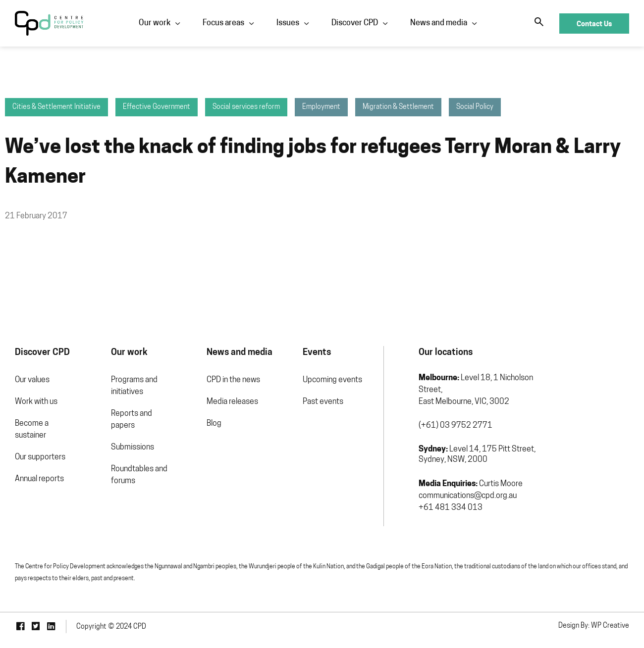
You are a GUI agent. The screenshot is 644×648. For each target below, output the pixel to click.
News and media (439, 23)
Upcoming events (332, 380)
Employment (321, 107)
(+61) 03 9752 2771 (456, 426)
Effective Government (157, 107)
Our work (155, 23)
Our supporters (40, 457)
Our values (32, 380)
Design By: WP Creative (594, 626)
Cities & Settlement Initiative (56, 107)
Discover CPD (355, 23)
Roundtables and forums (139, 475)
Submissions (133, 448)
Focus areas (223, 23)
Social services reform (246, 107)
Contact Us (594, 24)
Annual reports (39, 479)
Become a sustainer (32, 430)
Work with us (36, 402)
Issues (288, 23)
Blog (214, 424)
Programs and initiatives (134, 386)
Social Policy (475, 107)
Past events (323, 402)
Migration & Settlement (398, 107)
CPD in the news (233, 380)
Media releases (232, 402)
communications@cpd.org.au (468, 496)
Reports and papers (132, 420)
